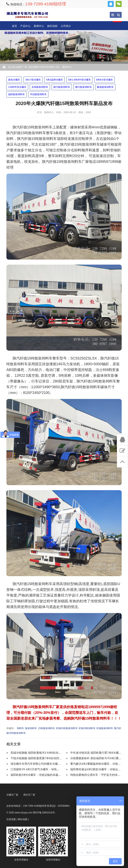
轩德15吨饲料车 (87, 728)
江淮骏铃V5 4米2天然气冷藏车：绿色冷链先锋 (39, 769)
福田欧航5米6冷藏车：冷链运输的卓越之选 (37, 775)
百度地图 (11, 819)
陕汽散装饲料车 (62, 87)
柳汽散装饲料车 (84, 87)
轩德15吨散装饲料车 (67, 728)
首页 (14, 26)
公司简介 (66, 26)
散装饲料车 (31, 728)
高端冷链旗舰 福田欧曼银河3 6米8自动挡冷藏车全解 (43, 753)
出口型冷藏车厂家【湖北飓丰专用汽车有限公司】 (27, 15)
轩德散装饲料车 (105, 728)
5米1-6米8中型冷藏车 (79, 80)
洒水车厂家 (29, 795)
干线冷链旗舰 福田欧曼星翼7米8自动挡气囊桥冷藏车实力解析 (49, 758)
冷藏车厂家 (12, 795)
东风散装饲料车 (40, 87)
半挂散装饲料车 (38, 94)
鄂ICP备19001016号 (44, 813)
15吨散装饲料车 (46, 728)
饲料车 (20, 728)
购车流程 (52, 26)
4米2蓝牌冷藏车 (54, 80)
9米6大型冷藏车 (104, 80)
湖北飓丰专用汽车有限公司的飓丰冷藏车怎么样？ (41, 764)
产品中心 (25, 26)
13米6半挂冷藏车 (17, 87)
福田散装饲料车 (16, 94)
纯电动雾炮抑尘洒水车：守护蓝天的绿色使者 (98, 775)
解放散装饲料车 (105, 87)
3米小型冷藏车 (33, 80)
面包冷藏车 (14, 80)
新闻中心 (39, 26)
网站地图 (23, 819)
